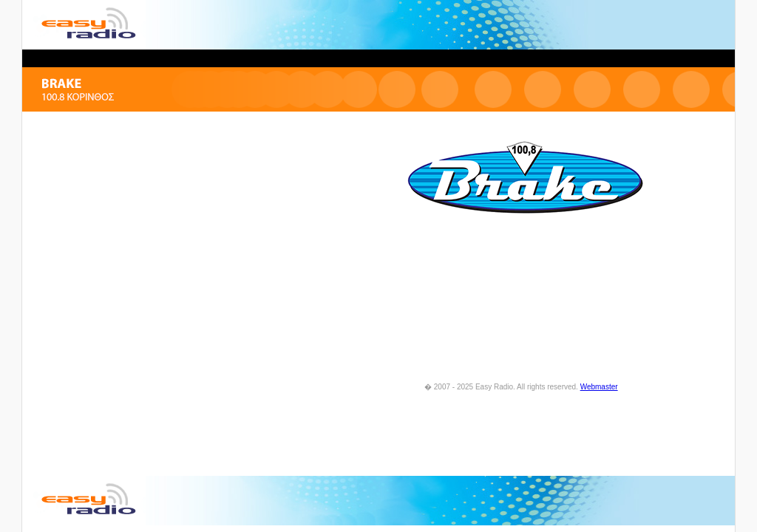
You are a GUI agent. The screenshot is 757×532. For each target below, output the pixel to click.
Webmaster (599, 387)
